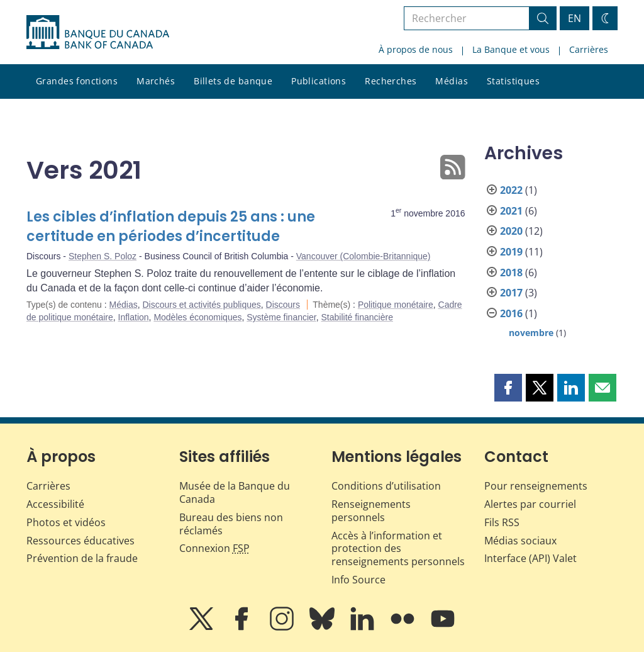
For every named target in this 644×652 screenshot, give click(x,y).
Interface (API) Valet (530, 558)
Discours (283, 305)
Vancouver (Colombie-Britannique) (364, 256)
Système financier (281, 317)
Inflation (134, 317)
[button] (508, 388)
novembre (531, 333)
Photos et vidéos (66, 522)
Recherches (391, 81)
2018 (511, 273)
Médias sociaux (520, 541)
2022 (511, 190)
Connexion (214, 548)
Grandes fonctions (77, 81)
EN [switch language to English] (575, 18)
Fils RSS (502, 522)
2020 (511, 231)
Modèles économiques (197, 317)
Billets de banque (233, 81)
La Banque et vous (511, 49)
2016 (511, 313)
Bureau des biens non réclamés (231, 524)
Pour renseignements (536, 486)
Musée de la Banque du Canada (235, 492)
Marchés (156, 81)
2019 (511, 252)
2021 (511, 211)
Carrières (589, 49)
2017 (511, 293)
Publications (319, 81)
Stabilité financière (357, 317)
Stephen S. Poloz (103, 256)
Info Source (358, 580)
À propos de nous (416, 49)
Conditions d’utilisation (386, 486)
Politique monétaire (396, 305)
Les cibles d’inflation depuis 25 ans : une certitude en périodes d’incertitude (171, 227)
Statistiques (513, 81)
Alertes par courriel (530, 504)
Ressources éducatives (80, 541)
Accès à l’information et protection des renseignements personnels (398, 549)
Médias (452, 81)
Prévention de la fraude (82, 558)
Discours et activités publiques (201, 305)
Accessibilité (55, 504)
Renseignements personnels (371, 511)
